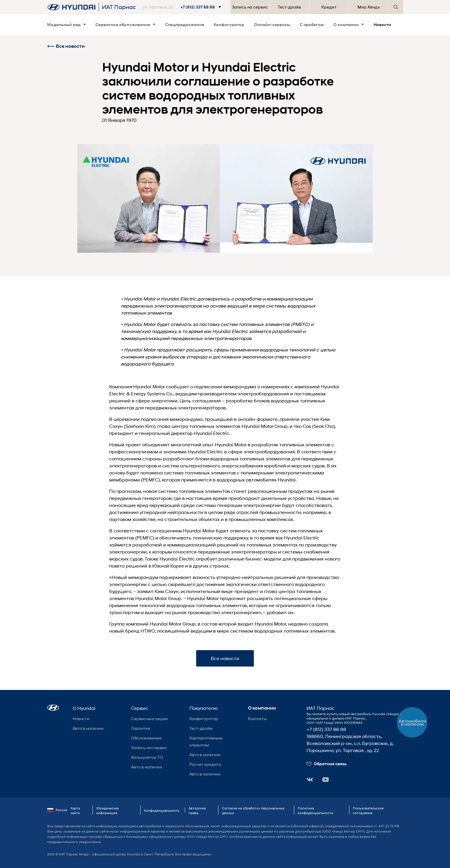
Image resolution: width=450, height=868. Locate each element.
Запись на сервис (250, 7)
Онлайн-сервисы (272, 24)
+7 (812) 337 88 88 (326, 729)
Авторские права (197, 810)
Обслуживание (146, 738)
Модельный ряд (66, 24)
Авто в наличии (88, 728)
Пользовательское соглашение (368, 810)
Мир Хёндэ (369, 7)
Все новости (66, 46)
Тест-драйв (289, 7)
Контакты (257, 719)
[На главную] (71, 7)
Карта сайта (75, 810)
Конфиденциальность (162, 810)
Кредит (329, 7)
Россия (57, 810)
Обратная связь (327, 764)
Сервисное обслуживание (125, 24)
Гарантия (141, 728)
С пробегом (312, 24)
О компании (349, 24)
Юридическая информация (107, 810)
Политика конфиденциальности (315, 810)
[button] (183, 7)
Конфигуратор (229, 24)
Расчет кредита (205, 764)
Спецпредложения (185, 24)
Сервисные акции (149, 719)
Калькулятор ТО (147, 757)
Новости (382, 24)
